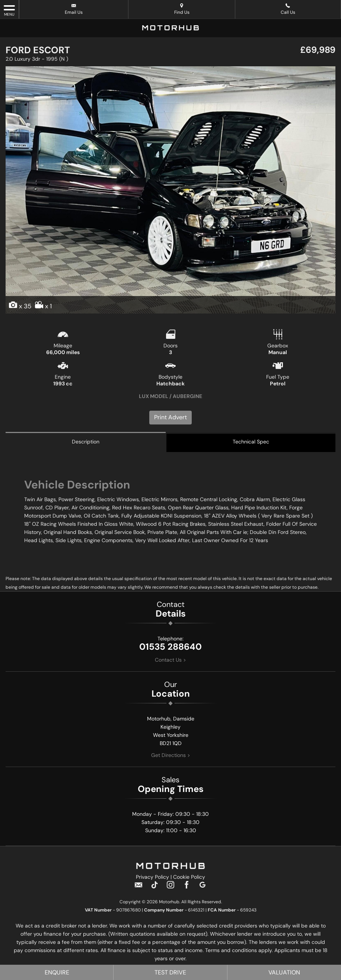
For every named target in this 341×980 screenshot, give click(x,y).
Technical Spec (251, 442)
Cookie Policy (189, 878)
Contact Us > (170, 660)
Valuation (284, 972)
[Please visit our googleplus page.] (203, 888)
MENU (9, 10)
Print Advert (170, 417)
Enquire (57, 972)
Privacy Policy (152, 878)
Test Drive (170, 972)
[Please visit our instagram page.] (171, 888)
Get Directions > (171, 755)
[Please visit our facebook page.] (187, 888)
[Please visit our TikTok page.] (155, 888)
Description (86, 442)
